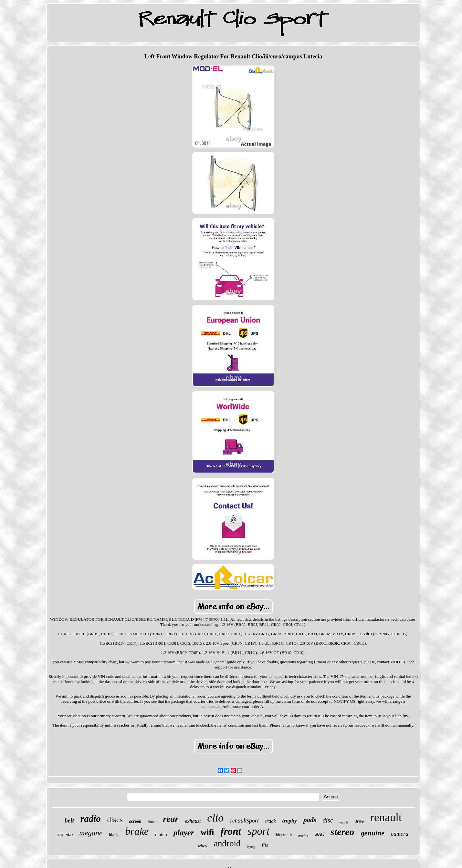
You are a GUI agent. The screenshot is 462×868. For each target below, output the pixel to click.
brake (137, 831)
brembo (65, 834)
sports (344, 822)
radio (91, 819)
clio (215, 818)
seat (320, 834)
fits (265, 845)
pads (310, 820)
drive (359, 821)
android (227, 843)
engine (303, 835)
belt (69, 820)
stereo (342, 832)
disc (328, 820)
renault (386, 817)
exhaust (193, 821)
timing (251, 847)
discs (115, 820)
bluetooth (284, 835)
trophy (290, 821)
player (184, 833)
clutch (161, 834)
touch (152, 822)
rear (171, 819)
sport (258, 831)
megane (91, 833)
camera (400, 834)
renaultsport (244, 821)
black (114, 835)
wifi (207, 832)
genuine (373, 833)
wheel (203, 846)
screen (135, 821)
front (231, 831)
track (271, 821)
